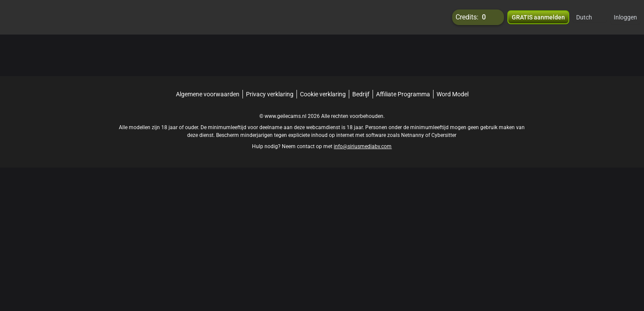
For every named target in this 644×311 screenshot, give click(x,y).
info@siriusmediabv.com (363, 146)
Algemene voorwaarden (208, 94)
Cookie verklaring (323, 94)
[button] (590, 17)
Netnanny (413, 135)
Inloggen (625, 17)
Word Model (453, 94)
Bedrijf (361, 94)
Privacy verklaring (270, 94)
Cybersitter (444, 135)
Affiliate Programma (403, 94)
